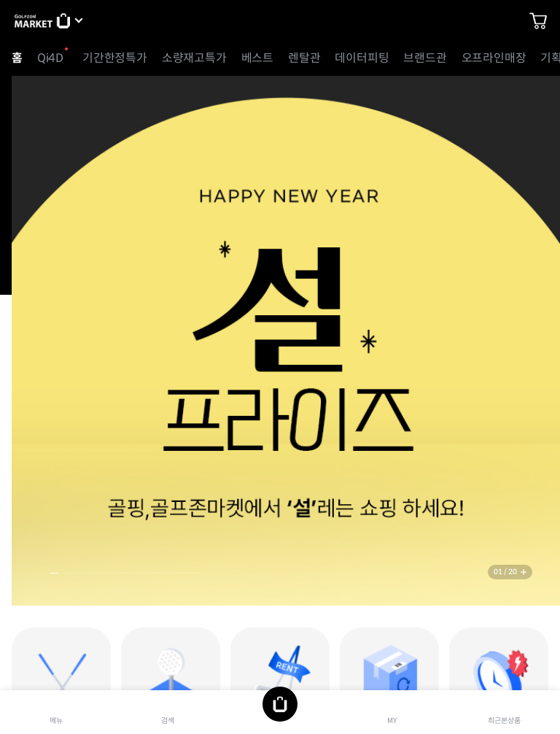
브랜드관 (425, 58)
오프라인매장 (494, 58)
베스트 (257, 58)
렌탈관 (304, 58)
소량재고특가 (194, 58)
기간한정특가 (115, 58)
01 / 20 (505, 572)
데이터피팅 (362, 58)
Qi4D (50, 58)
